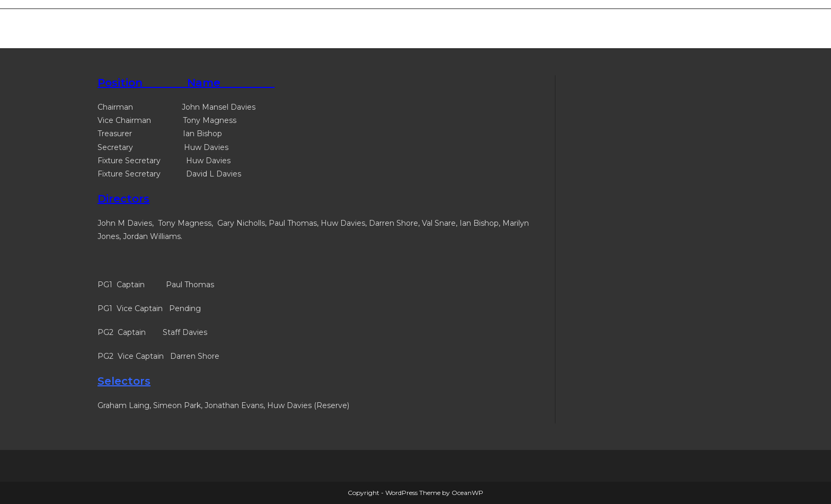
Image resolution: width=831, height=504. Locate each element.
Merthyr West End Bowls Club (192, 28)
